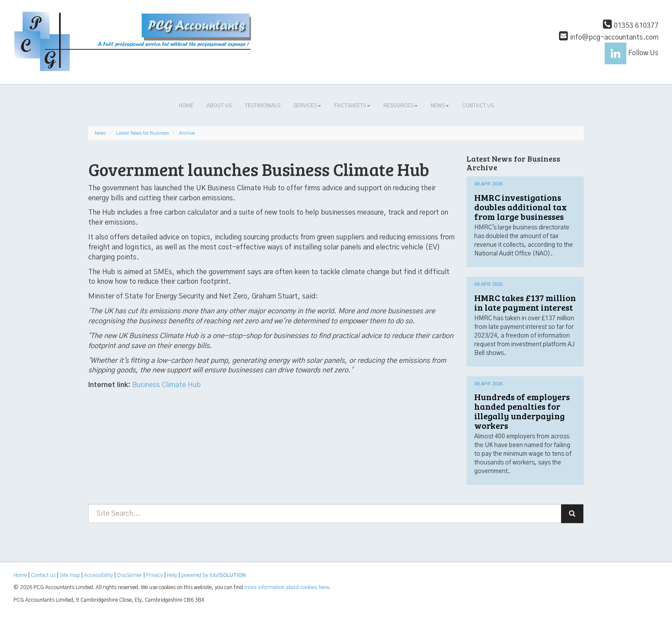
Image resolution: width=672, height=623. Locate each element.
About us (219, 106)
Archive (187, 133)
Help (172, 575)
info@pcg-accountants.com (609, 37)
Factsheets (352, 106)
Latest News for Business (143, 133)
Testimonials (263, 106)
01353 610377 (631, 26)
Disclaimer (130, 575)
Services (307, 106)
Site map (70, 575)
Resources (401, 106)
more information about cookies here (287, 587)
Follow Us (632, 53)
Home (186, 106)
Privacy (155, 575)
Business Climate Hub (166, 385)
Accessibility (98, 575)
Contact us (478, 106)
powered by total (213, 575)
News (440, 106)
